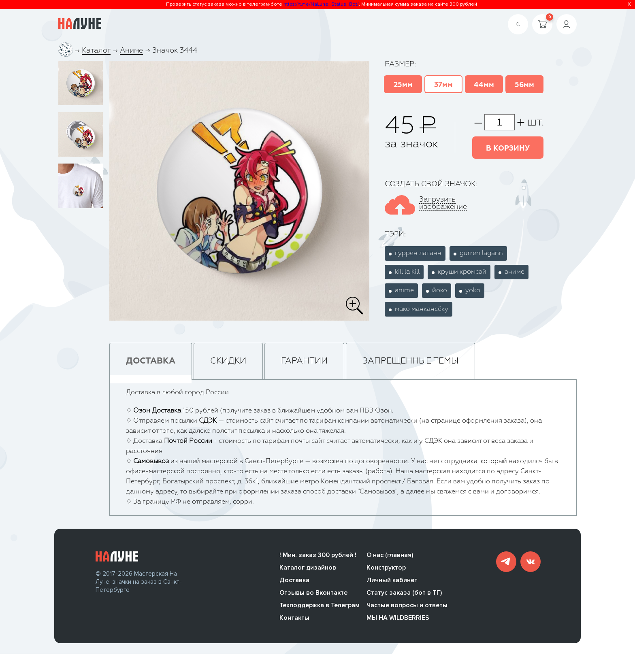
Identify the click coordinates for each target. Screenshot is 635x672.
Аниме (131, 51)
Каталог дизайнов (308, 569)
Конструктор (386, 569)
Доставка (294, 582)
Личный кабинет (392, 582)
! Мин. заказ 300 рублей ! (318, 557)
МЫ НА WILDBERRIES (398, 619)
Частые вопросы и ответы (407, 607)
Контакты (294, 619)
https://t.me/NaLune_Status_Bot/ (321, 4)
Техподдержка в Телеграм (320, 607)
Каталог (96, 51)
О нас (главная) (390, 557)
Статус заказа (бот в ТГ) (404, 594)
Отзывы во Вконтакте (313, 594)
